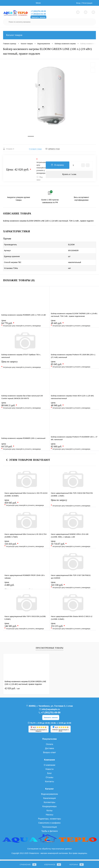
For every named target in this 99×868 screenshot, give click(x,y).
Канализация (49, 800)
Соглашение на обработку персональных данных (49, 850)
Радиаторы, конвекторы (50, 820)
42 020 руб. (12, 690)
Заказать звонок (38, 17)
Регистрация (87, 3)
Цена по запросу (25, 365)
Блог (50, 775)
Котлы (49, 812)
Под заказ (40, 180)
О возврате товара (35, 150)
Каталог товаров (49, 35)
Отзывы (50, 779)
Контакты (49, 783)
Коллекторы (49, 804)
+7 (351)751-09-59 (38, 11)
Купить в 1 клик (69, 176)
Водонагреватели (49, 795)
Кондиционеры (49, 808)
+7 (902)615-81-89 (38, 14)
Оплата (49, 746)
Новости (49, 771)
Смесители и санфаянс (49, 824)
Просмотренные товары (49, 649)
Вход (78, 3)
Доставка (50, 750)
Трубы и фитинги (49, 832)
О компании (49, 766)
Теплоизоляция (49, 828)
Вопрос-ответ (49, 754)
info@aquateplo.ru (51, 711)
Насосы (49, 816)
